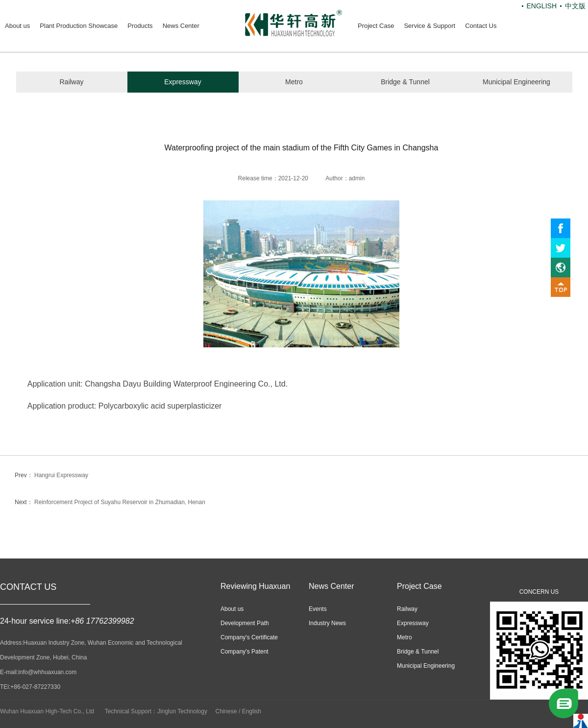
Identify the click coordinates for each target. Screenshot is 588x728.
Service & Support (429, 26)
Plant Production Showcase (79, 26)
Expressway (183, 82)
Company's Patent (245, 652)
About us (17, 26)
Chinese (226, 711)
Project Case (376, 26)
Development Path (245, 623)
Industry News (327, 623)
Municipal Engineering (516, 82)
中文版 (575, 6)
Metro (294, 82)
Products (140, 26)
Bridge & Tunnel (405, 82)
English (252, 711)
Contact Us (481, 26)
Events (318, 609)
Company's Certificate (249, 637)
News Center (181, 26)
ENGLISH (542, 6)
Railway (71, 82)
